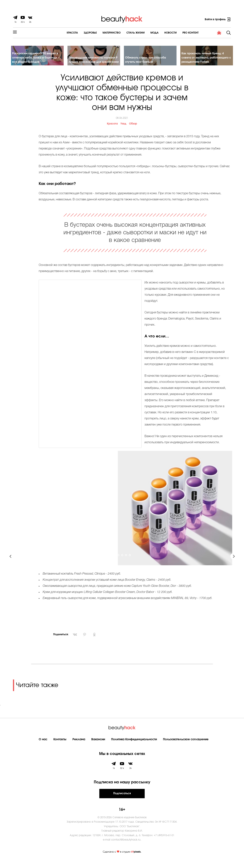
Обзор (133, 131)
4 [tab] (126, 562)
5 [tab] (130, 562)
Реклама (79, 746)
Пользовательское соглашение (186, 746)
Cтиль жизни (125, 33)
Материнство (101, 33)
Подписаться (122, 800)
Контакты (60, 746)
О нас (43, 746)
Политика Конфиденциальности (134, 746)
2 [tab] (119, 562)
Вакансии (98, 746)
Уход (123, 131)
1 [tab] (115, 562)
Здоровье (80, 33)
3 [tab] (122, 562)
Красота (62, 33)
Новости (160, 33)
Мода (144, 33)
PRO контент (180, 33)
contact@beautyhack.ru (126, 847)
